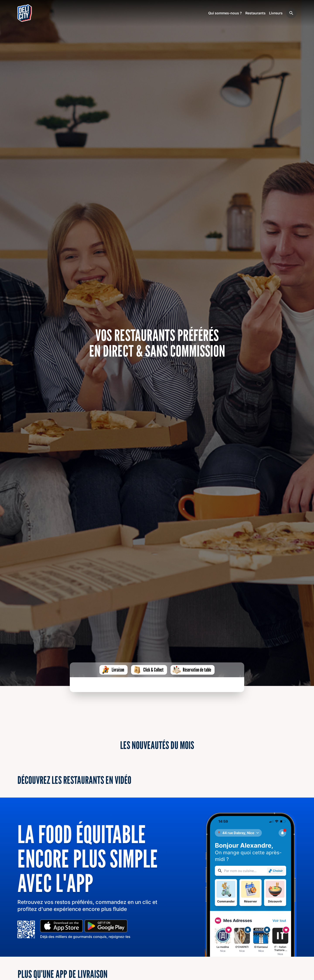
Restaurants (255, 13)
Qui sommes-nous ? (225, 13)
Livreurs (276, 13)
